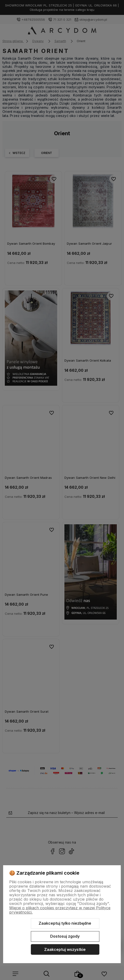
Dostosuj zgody (65, 936)
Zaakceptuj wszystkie (65, 949)
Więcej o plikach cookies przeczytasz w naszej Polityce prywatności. (60, 910)
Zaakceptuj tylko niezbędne (65, 923)
